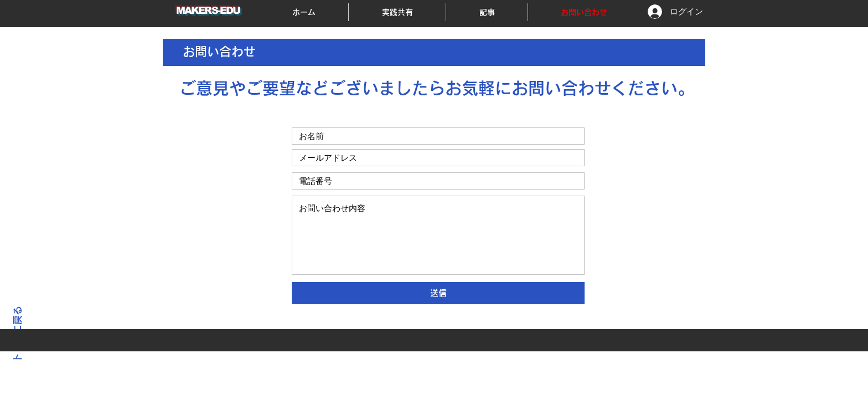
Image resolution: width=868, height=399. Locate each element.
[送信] (438, 293)
